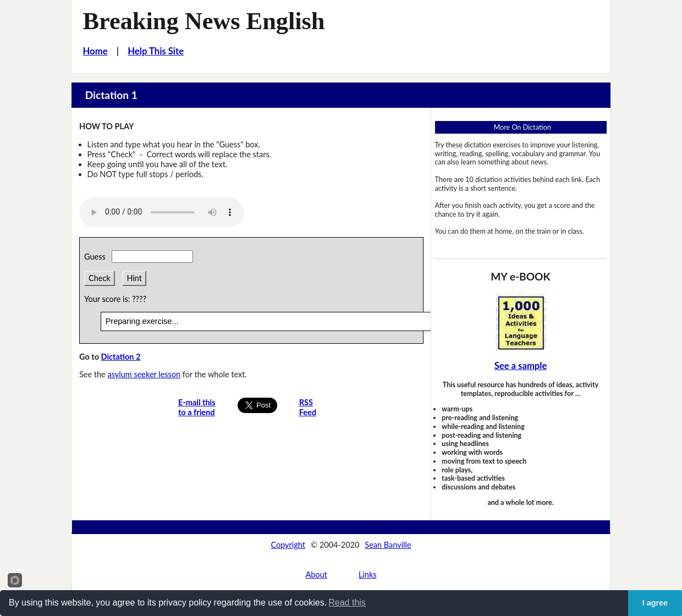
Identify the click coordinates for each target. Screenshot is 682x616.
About (316, 574)
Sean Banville (388, 545)
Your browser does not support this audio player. (162, 212)
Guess (97, 257)
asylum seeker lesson (144, 374)
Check (100, 278)
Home (95, 51)
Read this (347, 603)
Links (368, 574)
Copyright (288, 545)
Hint (134, 278)
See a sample (521, 366)
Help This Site (156, 51)
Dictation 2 (120, 357)
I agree (655, 603)
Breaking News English (204, 21)
